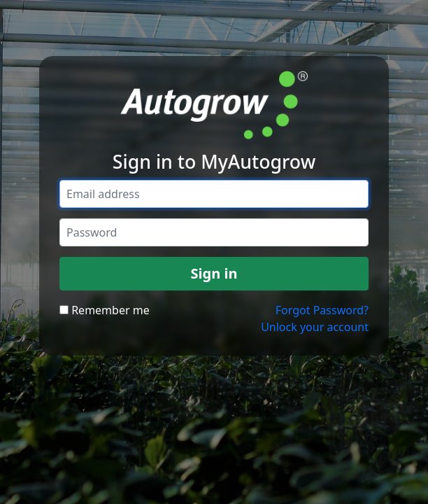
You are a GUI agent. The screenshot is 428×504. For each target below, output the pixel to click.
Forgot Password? (322, 310)
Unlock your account (315, 327)
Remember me (105, 310)
